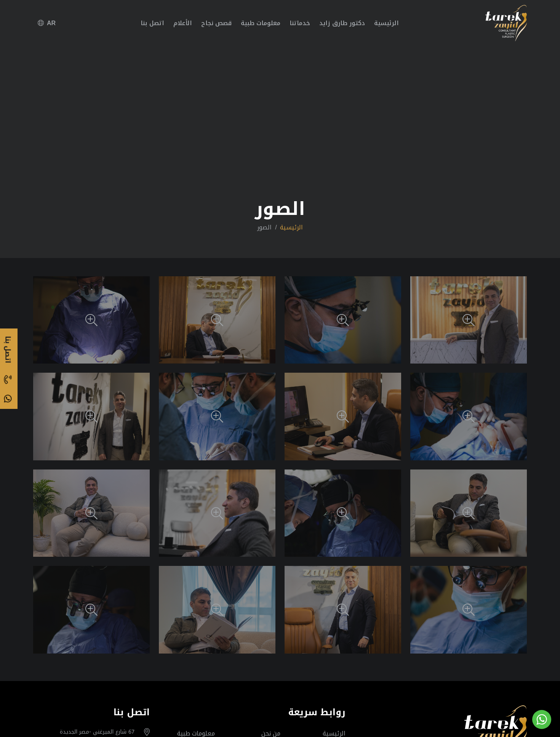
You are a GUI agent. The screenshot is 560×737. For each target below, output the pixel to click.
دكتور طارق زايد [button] (342, 23)
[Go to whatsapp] (542, 719)
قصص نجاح (216, 23)
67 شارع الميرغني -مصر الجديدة (97, 732)
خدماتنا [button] (300, 23)
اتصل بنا (152, 23)
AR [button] (47, 23)
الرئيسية (386, 23)
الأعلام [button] (183, 23)
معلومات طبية (261, 23)
